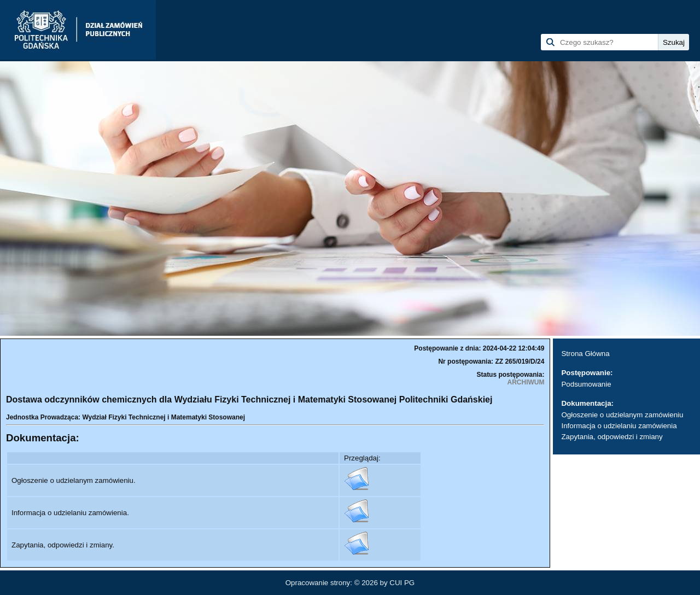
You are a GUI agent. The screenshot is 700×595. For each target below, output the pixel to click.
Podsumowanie (586, 384)
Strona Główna (585, 354)
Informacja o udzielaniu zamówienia (619, 426)
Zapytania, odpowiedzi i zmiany (612, 437)
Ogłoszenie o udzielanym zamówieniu (622, 415)
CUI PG (402, 583)
